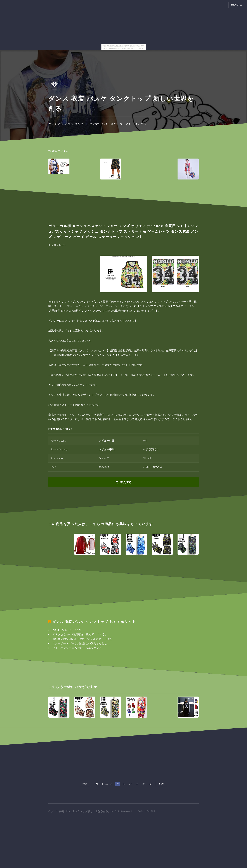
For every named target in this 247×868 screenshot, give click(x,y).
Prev (85, 784)
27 (130, 784)
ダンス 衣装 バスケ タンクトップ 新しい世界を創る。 (81, 811)
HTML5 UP (150, 811)
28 (137, 784)
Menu (235, 5)
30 (150, 784)
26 (124, 784)
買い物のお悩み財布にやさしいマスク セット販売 (82, 639)
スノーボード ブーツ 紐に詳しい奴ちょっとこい (81, 643)
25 (118, 784)
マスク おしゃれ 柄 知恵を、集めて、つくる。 (80, 634)
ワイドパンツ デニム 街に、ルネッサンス (77, 648)
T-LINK (147, 458)
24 (111, 784)
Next (162, 784)
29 (143, 784)
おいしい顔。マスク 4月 (67, 630)
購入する (126, 482)
